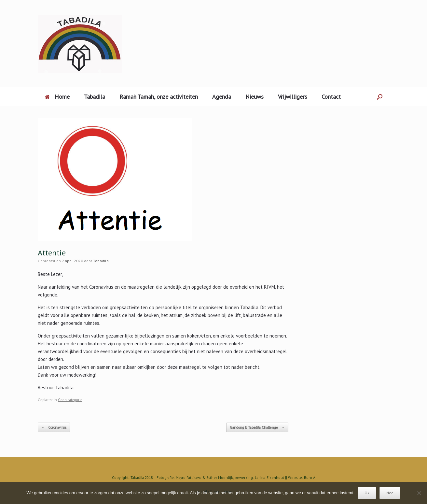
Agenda (222, 97)
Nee (390, 493)
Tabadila (95, 97)
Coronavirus (54, 428)
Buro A (310, 477)
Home (57, 97)
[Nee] (419, 493)
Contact (331, 97)
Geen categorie (70, 400)
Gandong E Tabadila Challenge (257, 428)
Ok (367, 493)
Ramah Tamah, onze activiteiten (159, 97)
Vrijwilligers (293, 97)
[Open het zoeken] (380, 97)
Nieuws (255, 97)
